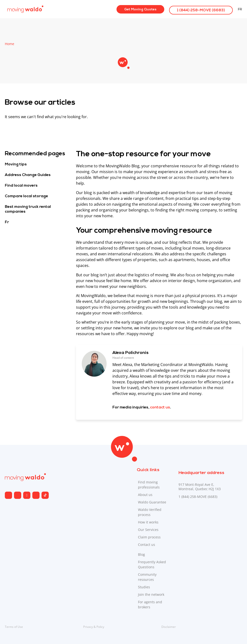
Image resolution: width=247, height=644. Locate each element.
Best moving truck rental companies (28, 209)
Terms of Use (14, 627)
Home (10, 44)
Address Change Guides (28, 175)
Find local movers (21, 186)
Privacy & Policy (94, 627)
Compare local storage (26, 196)
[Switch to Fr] (240, 9)
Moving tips (16, 164)
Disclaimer (169, 627)
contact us (160, 407)
